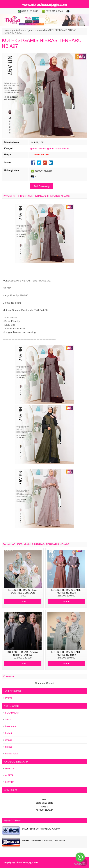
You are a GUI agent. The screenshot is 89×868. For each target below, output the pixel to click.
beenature (10, 726)
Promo (9, 698)
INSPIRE (10, 782)
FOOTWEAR (12, 713)
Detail (23, 602)
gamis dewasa (19, 30)
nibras (46, 30)
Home (7, 30)
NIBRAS (10, 768)
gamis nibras (34, 30)
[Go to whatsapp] (80, 857)
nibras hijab (12, 754)
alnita (8, 720)
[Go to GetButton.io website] (80, 864)
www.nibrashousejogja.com (44, 5)
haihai (8, 733)
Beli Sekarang (42, 186)
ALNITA (9, 775)
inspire (9, 740)
